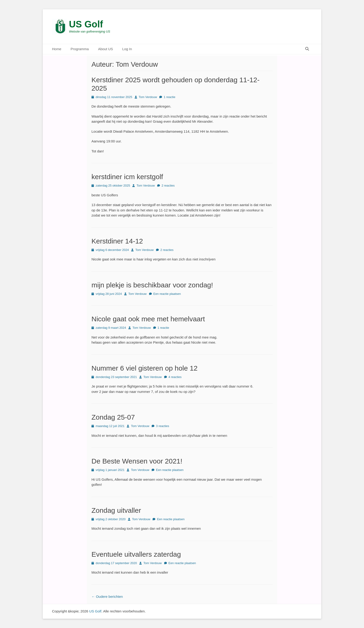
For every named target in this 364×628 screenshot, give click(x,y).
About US (105, 49)
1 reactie (169, 97)
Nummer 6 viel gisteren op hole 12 (145, 368)
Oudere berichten (107, 597)
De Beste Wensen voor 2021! (137, 461)
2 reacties (168, 186)
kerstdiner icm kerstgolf (127, 177)
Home (57, 49)
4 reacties (175, 377)
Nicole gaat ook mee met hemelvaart (148, 319)
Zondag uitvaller (116, 510)
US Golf (86, 24)
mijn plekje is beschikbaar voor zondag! (152, 285)
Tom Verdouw (148, 97)
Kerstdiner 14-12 (117, 241)
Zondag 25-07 (113, 417)
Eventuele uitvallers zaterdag (136, 554)
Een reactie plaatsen (167, 294)
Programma (80, 49)
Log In (127, 49)
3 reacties (162, 426)
